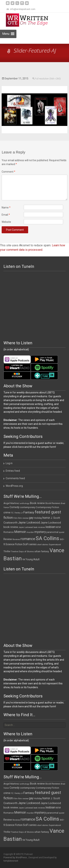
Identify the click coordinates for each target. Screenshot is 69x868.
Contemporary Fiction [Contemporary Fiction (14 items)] (47, 507)
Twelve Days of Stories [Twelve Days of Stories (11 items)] (22, 551)
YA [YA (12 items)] (24, 560)
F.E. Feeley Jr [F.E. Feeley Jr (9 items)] (17, 513)
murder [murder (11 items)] (30, 532)
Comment (8, 172)
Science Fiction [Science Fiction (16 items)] (14, 544)
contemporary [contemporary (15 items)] (28, 507)
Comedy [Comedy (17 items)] (15, 507)
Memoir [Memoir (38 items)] (20, 532)
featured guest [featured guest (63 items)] (48, 512)
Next (61, 107)
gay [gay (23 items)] (31, 518)
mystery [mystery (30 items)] (40, 532)
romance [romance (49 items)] (28, 539)
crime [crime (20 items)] (7, 512)
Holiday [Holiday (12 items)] (38, 518)
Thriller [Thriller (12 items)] (7, 551)
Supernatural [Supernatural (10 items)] (55, 545)
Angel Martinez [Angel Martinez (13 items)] (11, 503)
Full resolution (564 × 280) (48, 79)
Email (6, 215)
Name (6, 208)
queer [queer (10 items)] (62, 532)
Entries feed (13, 471)
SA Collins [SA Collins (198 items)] (47, 538)
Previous (11, 107)
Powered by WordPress (15, 858)
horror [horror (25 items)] (46, 518)
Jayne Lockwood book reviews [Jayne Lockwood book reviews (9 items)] (32, 527)
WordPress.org (14, 486)
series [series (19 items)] (33, 544)
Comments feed (15, 478)
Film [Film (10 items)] (16, 518)
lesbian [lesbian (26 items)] (50, 527)
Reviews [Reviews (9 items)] (16, 539)
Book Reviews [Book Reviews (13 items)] (53, 503)
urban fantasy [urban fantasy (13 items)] (42, 551)
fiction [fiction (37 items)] (8, 518)
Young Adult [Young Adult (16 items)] (32, 559)
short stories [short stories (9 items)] (43, 545)
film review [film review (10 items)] (23, 518)
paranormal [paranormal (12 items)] (52, 532)
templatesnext (11, 861)
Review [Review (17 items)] (8, 539)
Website (6, 222)
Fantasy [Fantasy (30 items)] (29, 512)
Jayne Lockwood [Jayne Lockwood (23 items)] (29, 523)
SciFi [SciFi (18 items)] (26, 544)
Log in (9, 463)
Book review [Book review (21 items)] (37, 503)
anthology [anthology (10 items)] (25, 503)
